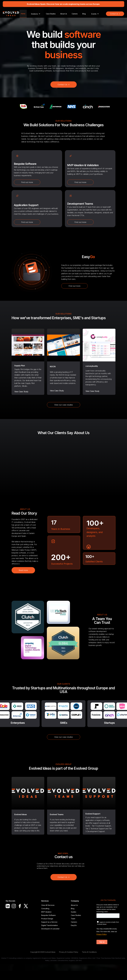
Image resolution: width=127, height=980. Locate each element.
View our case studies (64, 405)
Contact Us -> (115, 14)
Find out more (27, 182)
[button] (36, 14)
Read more (23, 570)
